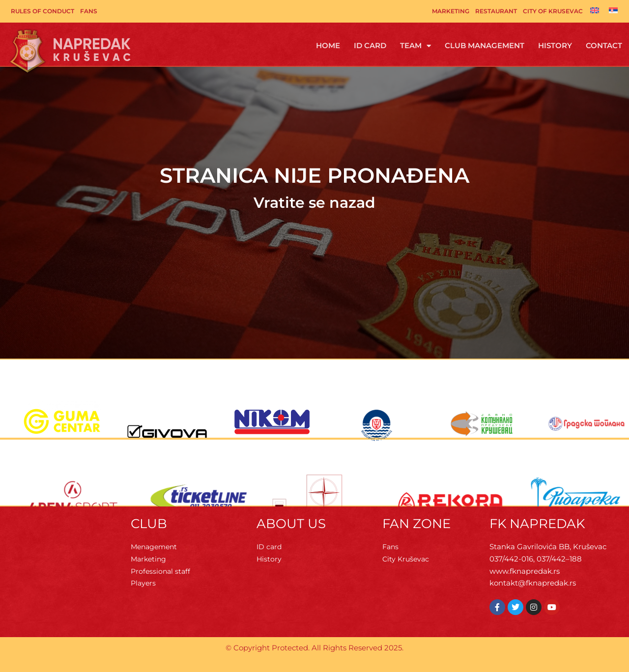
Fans (89, 11)
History (555, 45)
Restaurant (496, 11)
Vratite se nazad (314, 203)
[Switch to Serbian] (613, 10)
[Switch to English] (595, 10)
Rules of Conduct (43, 11)
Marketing (451, 11)
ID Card (370, 45)
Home (328, 45)
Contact (604, 45)
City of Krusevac (553, 11)
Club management (485, 45)
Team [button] (415, 46)
